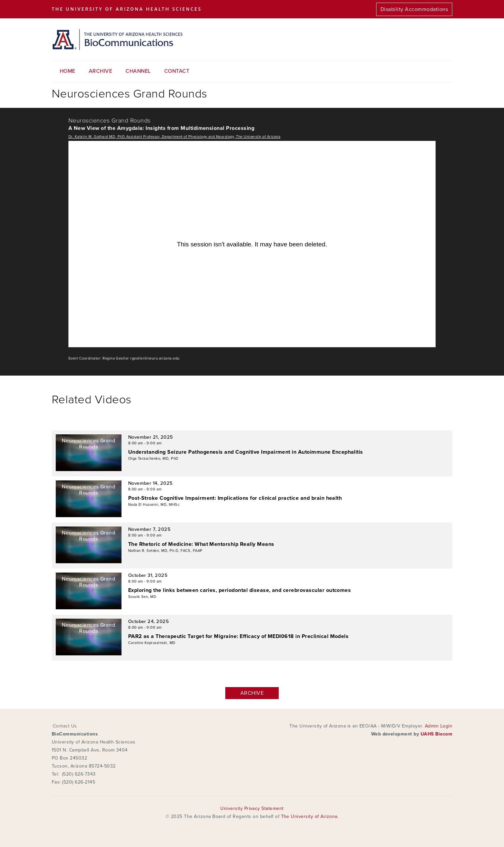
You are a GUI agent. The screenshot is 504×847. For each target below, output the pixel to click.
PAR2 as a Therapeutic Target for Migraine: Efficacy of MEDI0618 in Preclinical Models (238, 636)
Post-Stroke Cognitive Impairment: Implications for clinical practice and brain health (235, 498)
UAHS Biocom (436, 734)
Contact (177, 71)
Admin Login (439, 726)
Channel (138, 71)
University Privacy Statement (252, 808)
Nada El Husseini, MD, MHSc (154, 505)
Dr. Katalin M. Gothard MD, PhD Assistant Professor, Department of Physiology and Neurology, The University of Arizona (174, 137)
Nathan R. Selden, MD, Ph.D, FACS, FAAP (165, 551)
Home (68, 71)
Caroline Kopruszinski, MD (152, 643)
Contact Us (65, 726)
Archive (100, 71)
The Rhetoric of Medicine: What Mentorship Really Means (201, 544)
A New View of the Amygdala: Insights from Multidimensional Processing (161, 128)
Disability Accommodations (414, 9)
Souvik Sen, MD (142, 597)
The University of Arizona (309, 816)
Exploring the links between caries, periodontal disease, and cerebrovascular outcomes (240, 590)
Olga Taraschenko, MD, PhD (153, 459)
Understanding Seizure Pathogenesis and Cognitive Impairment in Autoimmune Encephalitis (246, 452)
